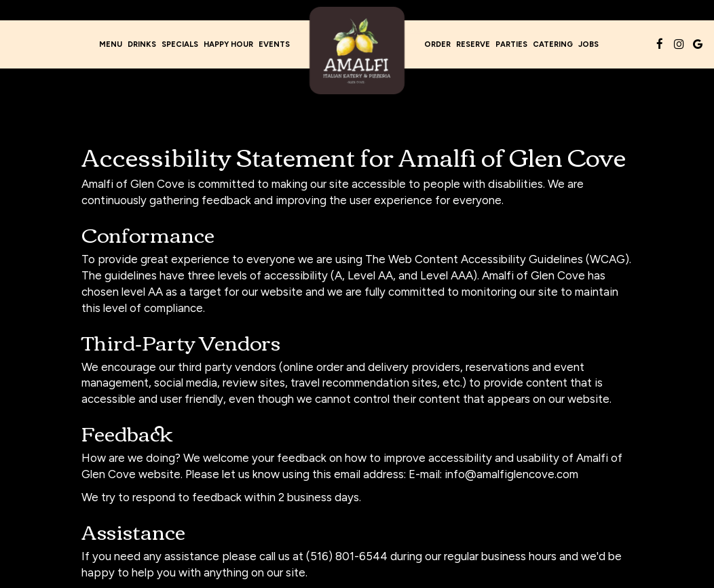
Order (437, 44)
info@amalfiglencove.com (511, 474)
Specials (180, 44)
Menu (111, 44)
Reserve (473, 44)
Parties (511, 44)
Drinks (142, 44)
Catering (553, 44)
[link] (357, 51)
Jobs (588, 44)
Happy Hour (228, 44)
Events (274, 44)
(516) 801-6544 (347, 556)
